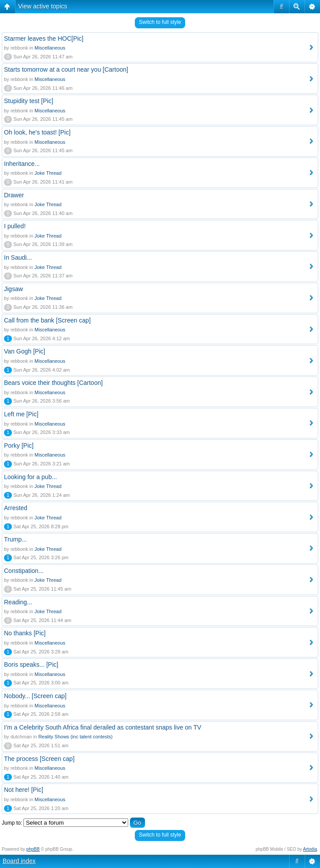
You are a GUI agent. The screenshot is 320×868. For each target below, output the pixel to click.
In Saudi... (18, 257)
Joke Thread (48, 173)
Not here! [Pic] (24, 790)
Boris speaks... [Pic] (31, 664)
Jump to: (12, 823)
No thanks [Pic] (25, 633)
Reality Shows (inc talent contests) (76, 737)
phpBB (33, 849)
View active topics (43, 6)
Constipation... (24, 571)
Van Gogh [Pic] (25, 351)
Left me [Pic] (21, 414)
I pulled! (15, 226)
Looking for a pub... (30, 477)
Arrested (16, 508)
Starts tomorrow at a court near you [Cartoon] (66, 69)
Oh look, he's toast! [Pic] (37, 132)
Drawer (14, 195)
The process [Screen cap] (39, 759)
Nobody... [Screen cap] (35, 696)
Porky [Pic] (19, 446)
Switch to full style (160, 22)
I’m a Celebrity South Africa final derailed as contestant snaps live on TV (103, 727)
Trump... (15, 539)
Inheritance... (22, 164)
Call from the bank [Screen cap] (47, 320)
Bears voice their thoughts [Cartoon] (53, 383)
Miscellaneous (50, 48)
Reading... (18, 602)
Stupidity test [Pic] (29, 101)
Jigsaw (13, 289)
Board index (19, 861)
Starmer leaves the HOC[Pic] (44, 38)
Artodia (310, 849)
